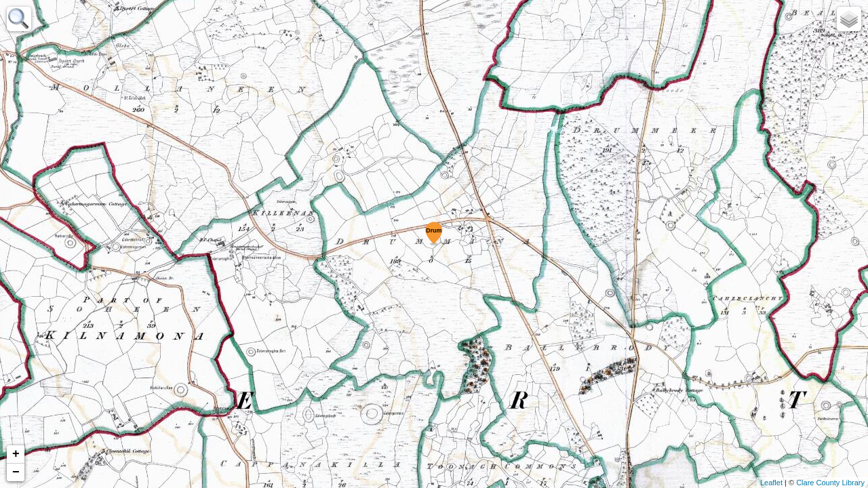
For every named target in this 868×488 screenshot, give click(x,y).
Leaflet (771, 483)
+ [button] (16, 454)
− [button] (16, 472)
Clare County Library (830, 483)
